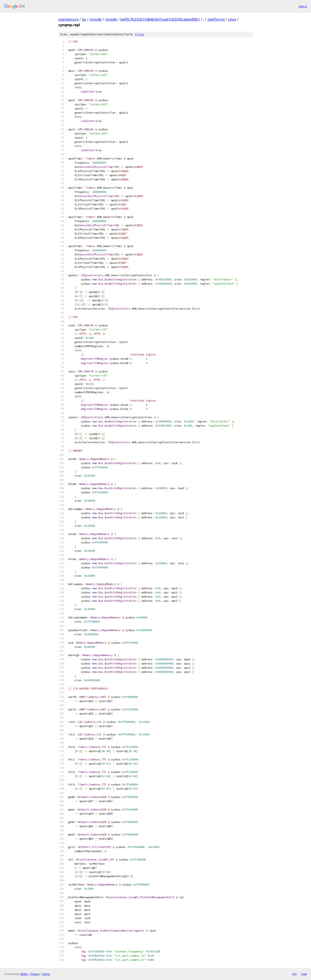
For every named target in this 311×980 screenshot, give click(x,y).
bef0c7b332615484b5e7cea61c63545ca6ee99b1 (160, 19)
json (304, 974)
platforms (216, 19)
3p (84, 19)
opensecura (68, 19)
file (140, 34)
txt (294, 974)
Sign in (303, 6)
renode (96, 19)
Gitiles (24, 974)
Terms (46, 974)
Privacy (35, 974)
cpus (232, 19)
